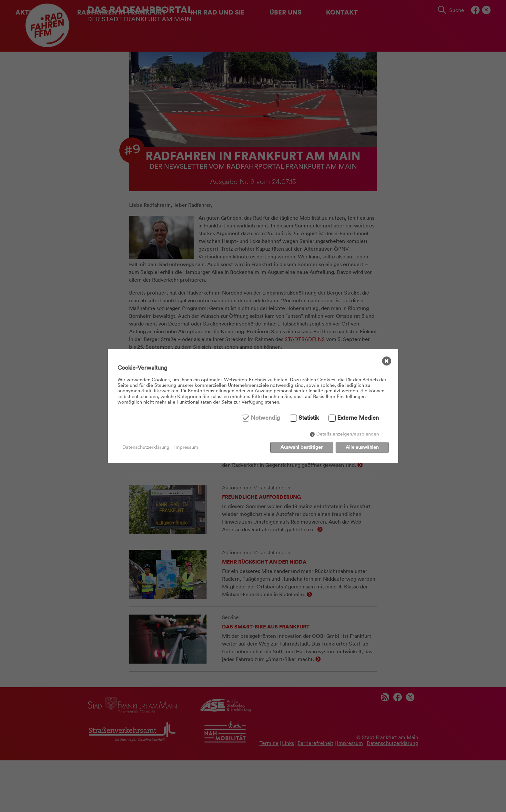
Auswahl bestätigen (302, 447)
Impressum (186, 447)
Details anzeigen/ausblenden (348, 434)
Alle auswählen (362, 447)
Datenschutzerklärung (146, 447)
